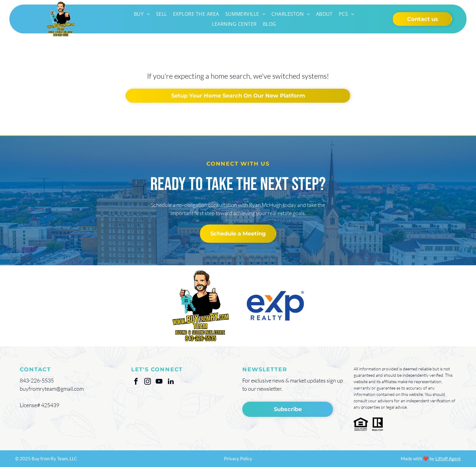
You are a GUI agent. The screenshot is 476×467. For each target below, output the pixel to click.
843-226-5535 (37, 380)
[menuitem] (142, 14)
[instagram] (148, 382)
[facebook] (136, 382)
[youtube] (159, 382)
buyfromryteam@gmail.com (52, 389)
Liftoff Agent (448, 458)
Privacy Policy (238, 458)
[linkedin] (171, 382)
